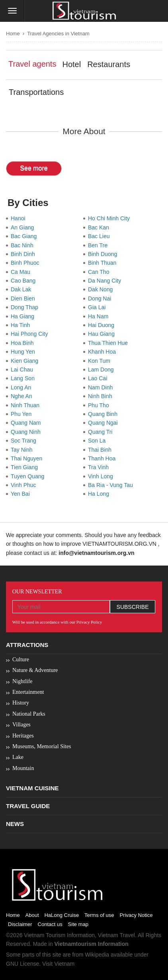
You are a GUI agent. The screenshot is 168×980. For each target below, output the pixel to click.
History (21, 703)
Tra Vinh (100, 467)
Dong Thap (26, 307)
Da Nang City (106, 281)
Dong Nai (101, 298)
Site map (78, 924)
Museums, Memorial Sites (42, 746)
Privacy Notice (136, 915)
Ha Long (100, 494)
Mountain (23, 768)
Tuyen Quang (29, 476)
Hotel (71, 64)
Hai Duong (103, 325)
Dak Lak (22, 289)
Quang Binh (104, 414)
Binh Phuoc (26, 263)
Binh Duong (104, 254)
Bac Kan (100, 227)
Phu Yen (23, 414)
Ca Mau (22, 272)
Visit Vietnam (58, 964)
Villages (21, 725)
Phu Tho (100, 405)
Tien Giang (26, 467)
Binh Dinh (24, 254)
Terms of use (99, 915)
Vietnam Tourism (45, 935)
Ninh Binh (102, 396)
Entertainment (28, 692)
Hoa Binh (24, 343)
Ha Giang (24, 316)
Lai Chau (23, 370)
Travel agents (32, 64)
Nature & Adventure (35, 670)
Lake (18, 757)
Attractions (27, 645)
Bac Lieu (100, 236)
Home (13, 34)
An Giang (24, 227)
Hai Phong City (31, 334)
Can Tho (100, 272)
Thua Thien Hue (109, 343)
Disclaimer (20, 924)
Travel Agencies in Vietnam (58, 34)
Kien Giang (26, 361)
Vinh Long (102, 476)
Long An (22, 387)
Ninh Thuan (27, 405)
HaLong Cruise (62, 915)
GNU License (22, 964)
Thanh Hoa (103, 458)
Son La (98, 441)
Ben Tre (99, 245)
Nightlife (22, 681)
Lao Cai (99, 378)
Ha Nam (100, 316)
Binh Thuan (104, 263)
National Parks (29, 714)
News (15, 824)
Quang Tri (102, 432)
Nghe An (23, 396)
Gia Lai (98, 307)
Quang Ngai (105, 423)
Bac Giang (25, 236)
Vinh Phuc (25, 485)
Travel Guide (28, 806)
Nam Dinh (102, 387)
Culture (21, 659)
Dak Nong (102, 289)
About (32, 915)
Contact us (50, 924)
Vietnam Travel (116, 935)
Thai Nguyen (28, 458)
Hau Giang (103, 334)
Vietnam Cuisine (32, 788)
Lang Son (24, 378)
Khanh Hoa (104, 352)
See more (34, 168)
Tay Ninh (23, 450)
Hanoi (20, 218)
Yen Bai (22, 494)
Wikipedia (97, 955)
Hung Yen (24, 352)
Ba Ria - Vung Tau (112, 485)
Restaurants (109, 64)
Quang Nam (27, 423)
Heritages (23, 736)
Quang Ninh (27, 432)
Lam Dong (102, 370)
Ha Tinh (22, 325)
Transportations (36, 92)
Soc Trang (25, 441)
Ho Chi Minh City (110, 218)
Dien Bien (24, 298)
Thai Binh (101, 450)
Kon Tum (101, 361)
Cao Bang (25, 281)
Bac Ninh (24, 245)
